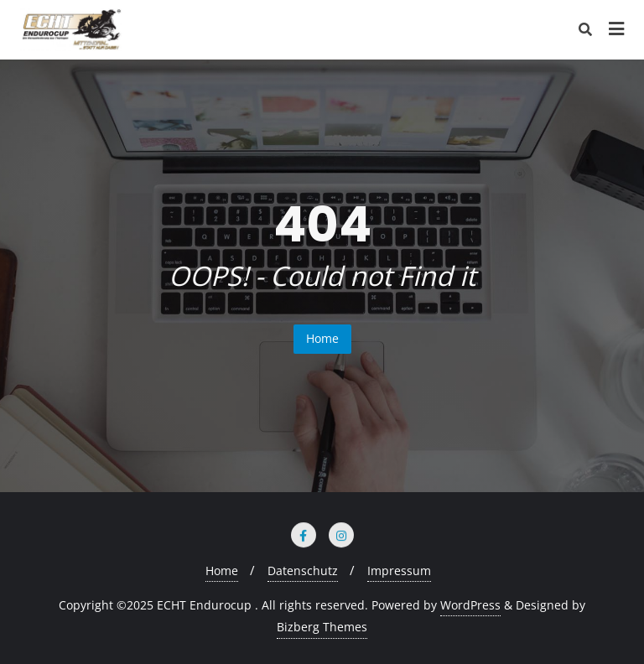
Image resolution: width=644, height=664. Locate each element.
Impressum (399, 571)
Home (322, 338)
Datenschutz (303, 571)
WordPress (470, 605)
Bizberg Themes (322, 627)
